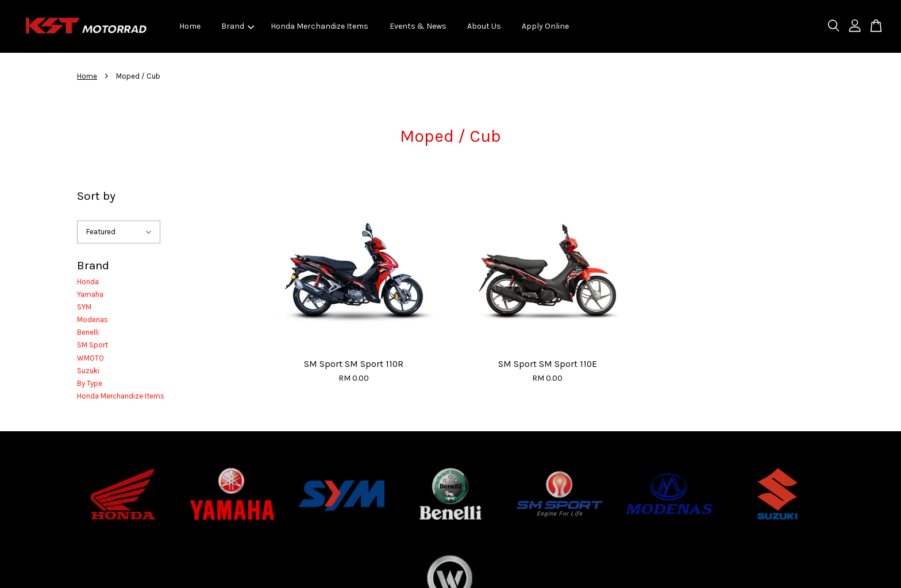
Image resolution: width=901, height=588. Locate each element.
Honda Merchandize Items (319, 26)
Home (190, 26)
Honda (88, 282)
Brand (238, 26)
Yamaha (90, 294)
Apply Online (545, 26)
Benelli (88, 332)
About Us (484, 26)
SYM (84, 307)
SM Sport (93, 345)
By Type (90, 383)
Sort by (96, 196)
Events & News (418, 26)
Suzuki (88, 371)
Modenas (93, 320)
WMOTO (91, 358)
